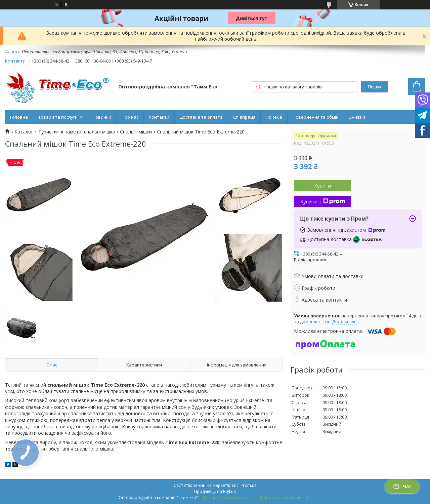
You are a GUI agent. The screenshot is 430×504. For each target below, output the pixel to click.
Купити (323, 186)
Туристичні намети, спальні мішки (77, 132)
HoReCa (274, 117)
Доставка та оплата (201, 117)
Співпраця (244, 117)
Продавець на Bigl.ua (215, 491)
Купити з (323, 201)
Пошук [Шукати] (374, 87)
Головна (19, 117)
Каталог (24, 132)
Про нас (130, 117)
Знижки (357, 117)
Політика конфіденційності (285, 497)
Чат (402, 487)
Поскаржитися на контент (228, 497)
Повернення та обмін (316, 117)
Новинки (102, 117)
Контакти (159, 117)
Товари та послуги (58, 117)
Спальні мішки (136, 132)
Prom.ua (249, 485)
